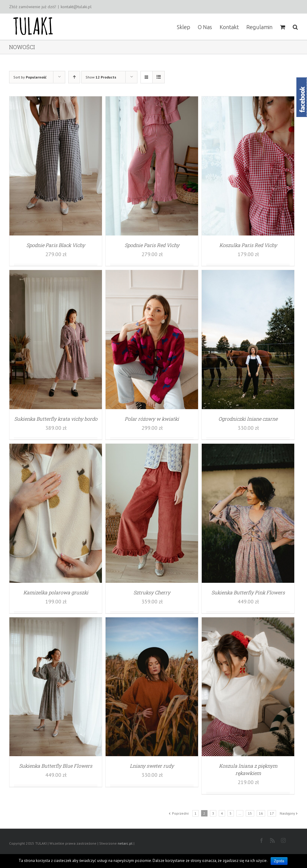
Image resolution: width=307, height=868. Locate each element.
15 (250, 813)
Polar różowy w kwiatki (152, 419)
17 (272, 813)
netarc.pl (125, 843)
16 (261, 813)
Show (101, 77)
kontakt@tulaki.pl (76, 7)
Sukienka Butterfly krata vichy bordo (56, 419)
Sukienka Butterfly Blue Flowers (56, 766)
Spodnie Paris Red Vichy (152, 245)
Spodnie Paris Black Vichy (56, 245)
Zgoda (279, 861)
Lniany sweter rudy (152, 766)
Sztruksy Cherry (152, 592)
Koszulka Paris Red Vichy (248, 245)
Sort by (30, 77)
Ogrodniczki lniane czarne (248, 419)
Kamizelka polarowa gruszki (56, 592)
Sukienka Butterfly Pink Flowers (248, 592)
